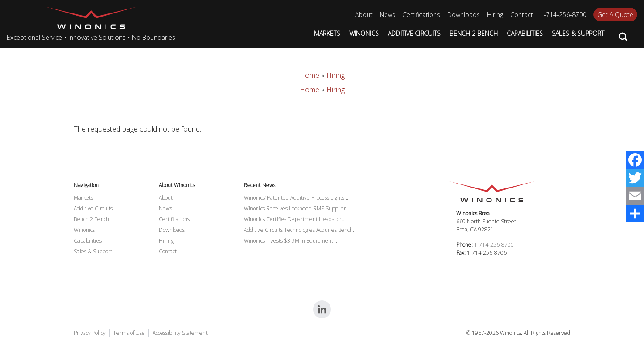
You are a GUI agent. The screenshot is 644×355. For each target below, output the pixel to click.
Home (309, 75)
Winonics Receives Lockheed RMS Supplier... (297, 208)
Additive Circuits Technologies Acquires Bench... (300, 230)
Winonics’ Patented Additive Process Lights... (296, 198)
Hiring (336, 75)
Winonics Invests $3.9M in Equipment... (290, 241)
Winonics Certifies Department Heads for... (295, 219)
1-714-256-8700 (494, 245)
